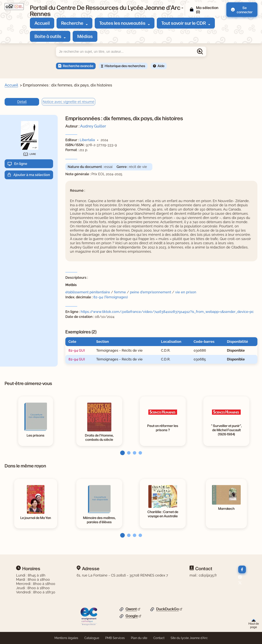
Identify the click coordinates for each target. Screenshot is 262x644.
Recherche (72, 23)
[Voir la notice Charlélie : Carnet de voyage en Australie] (163, 514)
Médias (85, 36)
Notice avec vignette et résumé (69, 102)
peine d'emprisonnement (151, 292)
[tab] (121, 453)
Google (132, 616)
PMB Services (115, 638)
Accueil (42, 23)
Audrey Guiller (93, 126)
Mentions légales (66, 638)
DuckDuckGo (168, 609)
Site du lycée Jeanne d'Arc (189, 638)
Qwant (131, 609)
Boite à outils (48, 36)
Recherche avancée (78, 66)
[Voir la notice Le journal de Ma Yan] (36, 517)
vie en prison (186, 292)
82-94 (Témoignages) (111, 297)
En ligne (21, 164)
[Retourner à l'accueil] (14, 7)
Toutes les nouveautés (122, 23)
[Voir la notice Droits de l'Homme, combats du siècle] (99, 437)
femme (120, 292)
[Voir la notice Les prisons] (36, 435)
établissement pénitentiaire (88, 292)
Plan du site (139, 638)
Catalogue (92, 638)
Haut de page (254, 624)
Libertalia (87, 140)
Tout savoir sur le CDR (184, 23)
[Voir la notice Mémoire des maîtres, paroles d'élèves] (99, 520)
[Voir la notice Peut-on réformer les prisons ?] (163, 428)
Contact (159, 638)
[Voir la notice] (226, 430)
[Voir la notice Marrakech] (226, 508)
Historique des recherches (125, 66)
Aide (161, 66)
